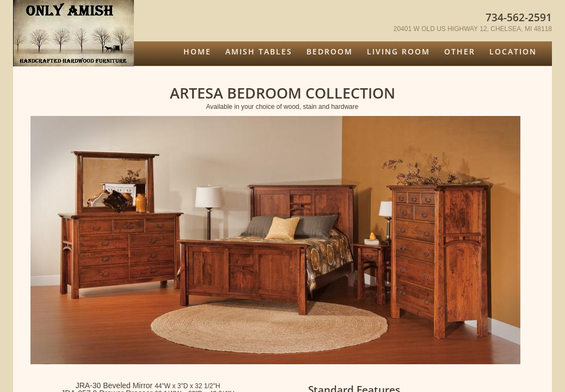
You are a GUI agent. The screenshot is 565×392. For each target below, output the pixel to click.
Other (460, 51)
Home (197, 51)
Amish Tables (259, 51)
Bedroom (330, 51)
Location (513, 51)
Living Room (398, 51)
